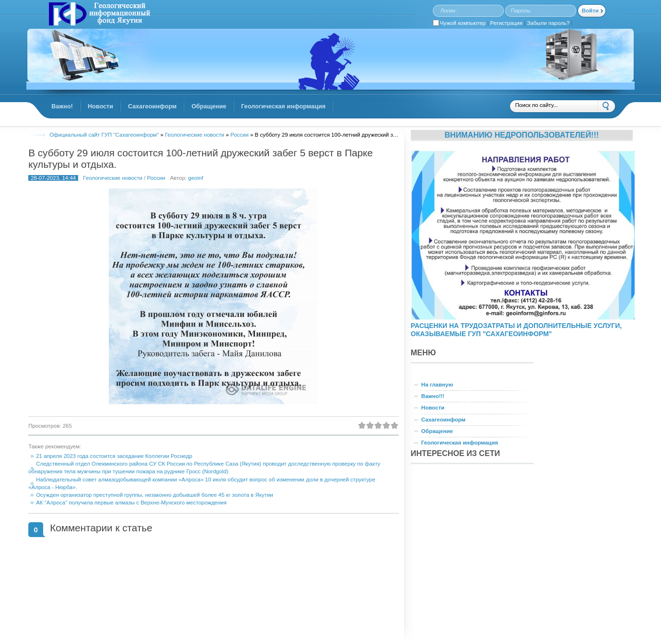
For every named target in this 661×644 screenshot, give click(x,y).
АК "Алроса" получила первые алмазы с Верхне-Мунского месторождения (131, 503)
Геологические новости (113, 178)
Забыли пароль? (548, 23)
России (156, 178)
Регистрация (506, 23)
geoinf (196, 178)
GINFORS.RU (98, 15)
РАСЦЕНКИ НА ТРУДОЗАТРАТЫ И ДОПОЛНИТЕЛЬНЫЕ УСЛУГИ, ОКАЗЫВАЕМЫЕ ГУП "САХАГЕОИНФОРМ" (516, 330)
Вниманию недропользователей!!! (522, 135)
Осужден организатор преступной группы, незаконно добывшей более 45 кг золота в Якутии (155, 495)
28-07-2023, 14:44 (53, 178)
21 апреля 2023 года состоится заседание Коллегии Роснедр (114, 456)
